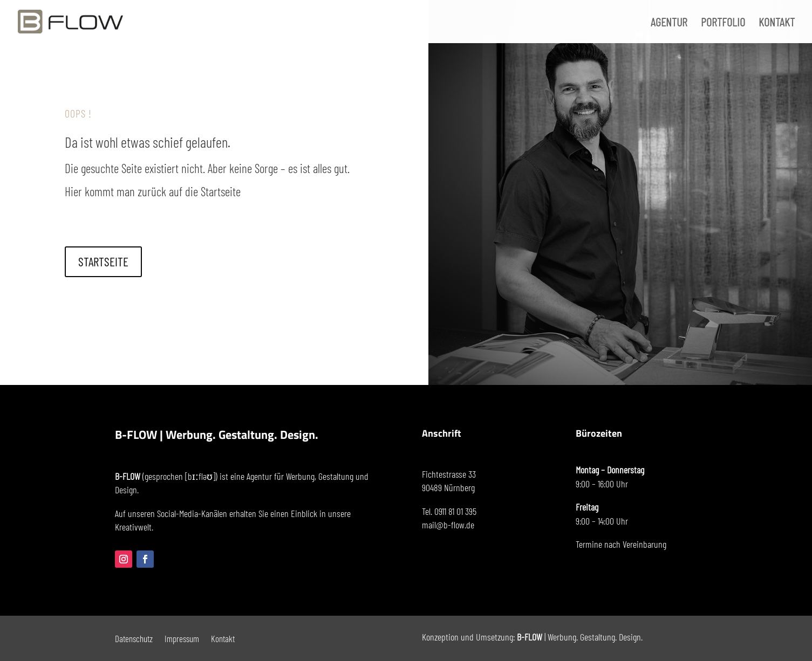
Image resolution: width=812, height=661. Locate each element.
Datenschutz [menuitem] (134, 638)
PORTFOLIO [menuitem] (723, 23)
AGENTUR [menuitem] (669, 23)
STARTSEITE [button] (103, 261)
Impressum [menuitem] (182, 638)
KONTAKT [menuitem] (777, 23)
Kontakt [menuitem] (223, 638)
